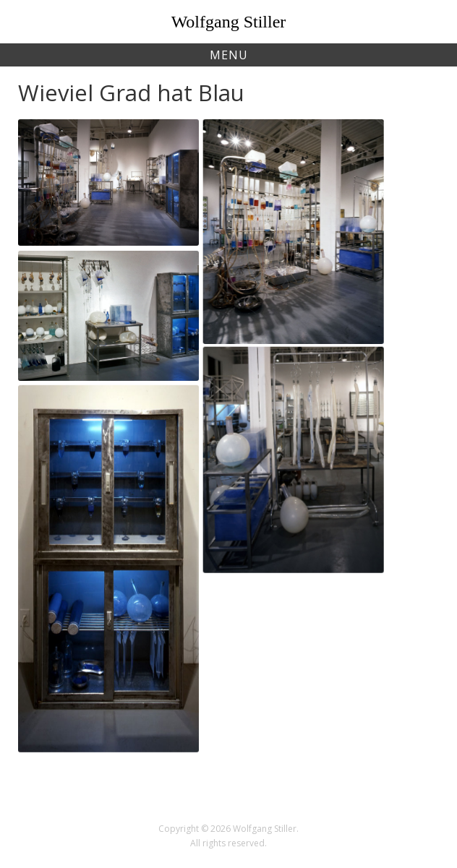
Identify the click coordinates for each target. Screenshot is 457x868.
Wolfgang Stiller (229, 22)
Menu (229, 55)
